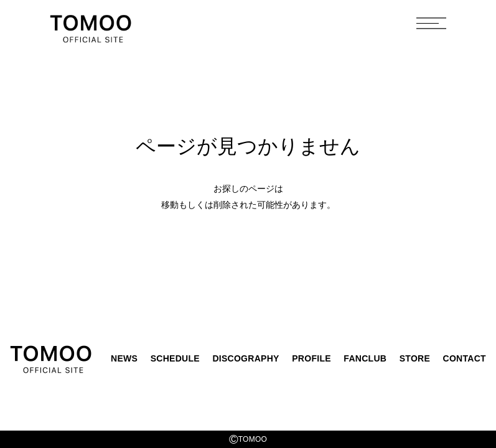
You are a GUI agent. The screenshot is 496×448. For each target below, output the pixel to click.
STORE (415, 358)
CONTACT (465, 358)
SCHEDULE (175, 358)
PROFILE (311, 358)
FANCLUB (365, 358)
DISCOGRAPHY (246, 358)
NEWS (124, 358)
